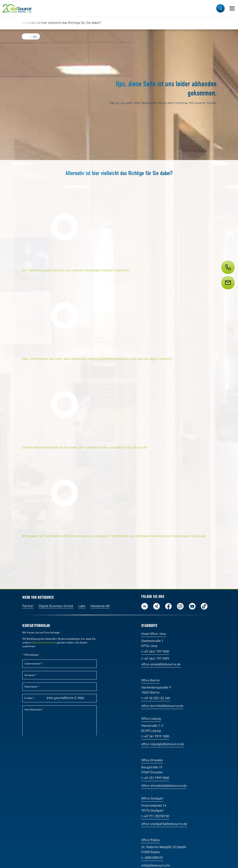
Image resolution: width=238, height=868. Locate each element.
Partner (28, 606)
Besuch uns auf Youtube (192, 606)
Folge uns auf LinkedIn (145, 606)
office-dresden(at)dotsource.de (164, 786)
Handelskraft (100, 606)
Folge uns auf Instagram (180, 606)
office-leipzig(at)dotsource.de (163, 744)
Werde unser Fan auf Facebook (168, 606)
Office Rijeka (150, 840)
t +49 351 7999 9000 (155, 778)
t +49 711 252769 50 (155, 816)
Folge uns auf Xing (157, 606)
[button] (220, 8)
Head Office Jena (153, 634)
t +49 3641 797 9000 (155, 652)
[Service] (228, 290)
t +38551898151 (152, 858)
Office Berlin (150, 681)
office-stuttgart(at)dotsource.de (164, 824)
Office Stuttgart (152, 799)
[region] (119, 23)
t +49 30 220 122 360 (156, 698)
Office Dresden (152, 760)
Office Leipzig (151, 719)
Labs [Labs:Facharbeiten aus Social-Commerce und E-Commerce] (82, 606)
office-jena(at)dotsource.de (161, 665)
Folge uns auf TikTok (204, 606)
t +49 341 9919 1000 (155, 737)
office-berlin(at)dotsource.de (162, 706)
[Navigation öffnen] (232, 8)
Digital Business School (56, 606)
